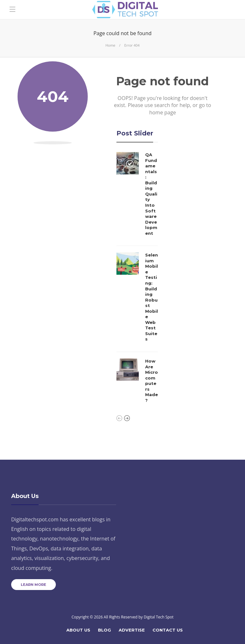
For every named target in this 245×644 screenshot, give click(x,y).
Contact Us (168, 630)
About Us (78, 630)
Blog (104, 630)
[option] (137, 279)
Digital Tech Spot (158, 617)
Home (110, 45)
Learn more (33, 585)
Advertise (132, 630)
